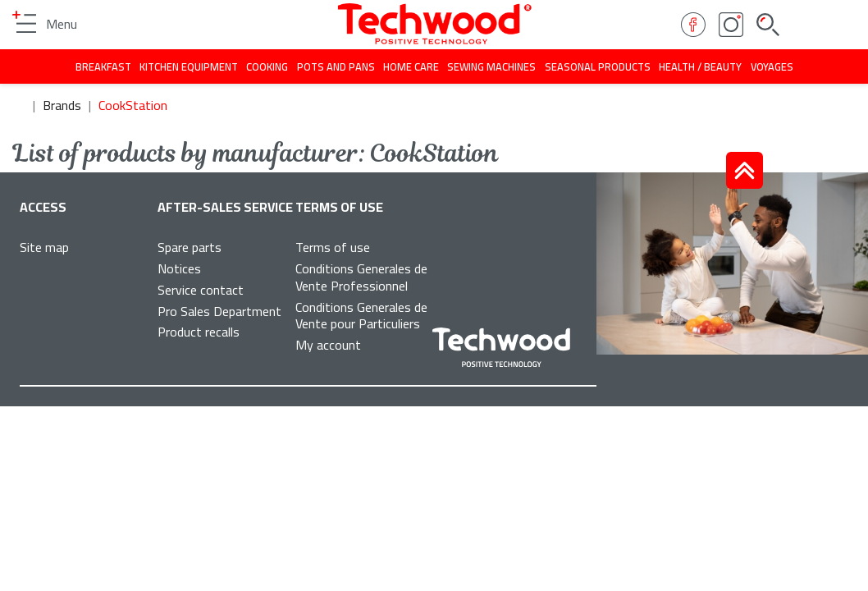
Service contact (201, 290)
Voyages (772, 66)
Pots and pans (336, 66)
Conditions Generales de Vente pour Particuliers (361, 316)
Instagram (731, 25)
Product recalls (199, 332)
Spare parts (190, 247)
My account (328, 345)
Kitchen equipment (189, 66)
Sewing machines (491, 66)
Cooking (267, 66)
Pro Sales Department (219, 311)
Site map (44, 247)
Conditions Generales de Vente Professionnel (361, 277)
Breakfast (103, 66)
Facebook (693, 25)
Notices (179, 268)
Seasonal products (598, 66)
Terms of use (333, 247)
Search (768, 25)
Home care (411, 66)
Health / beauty (700, 66)
